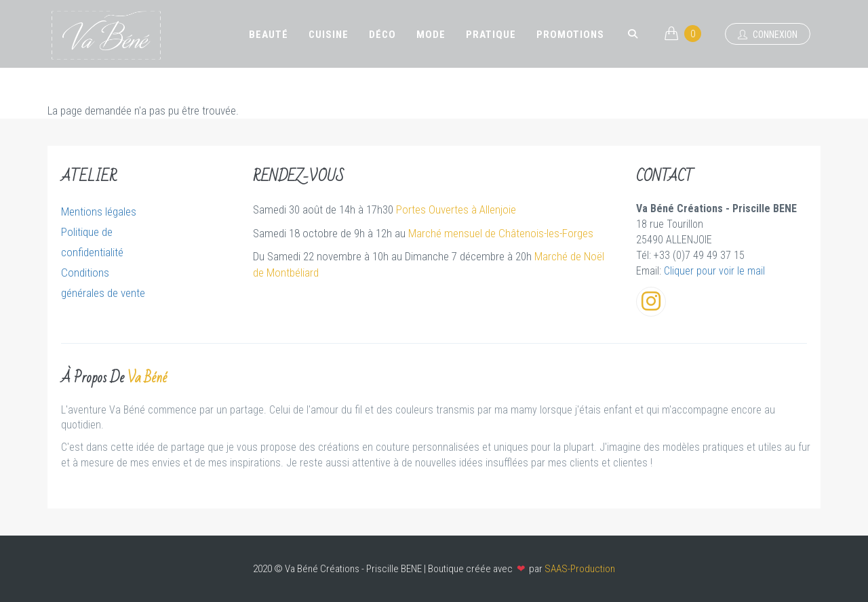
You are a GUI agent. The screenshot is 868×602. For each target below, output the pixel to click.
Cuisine (329, 35)
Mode (431, 35)
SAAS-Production (580, 569)
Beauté (269, 35)
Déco (382, 35)
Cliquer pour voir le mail (714, 271)
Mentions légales (99, 212)
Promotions (570, 35)
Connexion (768, 35)
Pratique (491, 35)
